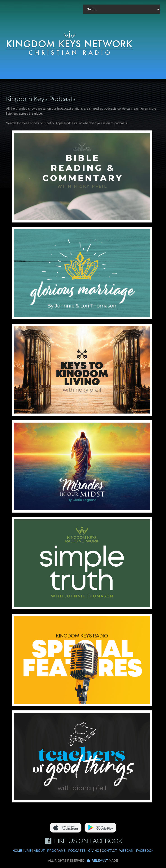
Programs (56, 851)
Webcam (126, 851)
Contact (109, 851)
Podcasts (77, 851)
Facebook (145, 851)
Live (28, 851)
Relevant (100, 861)
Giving (94, 851)
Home (17, 851)
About (39, 851)
